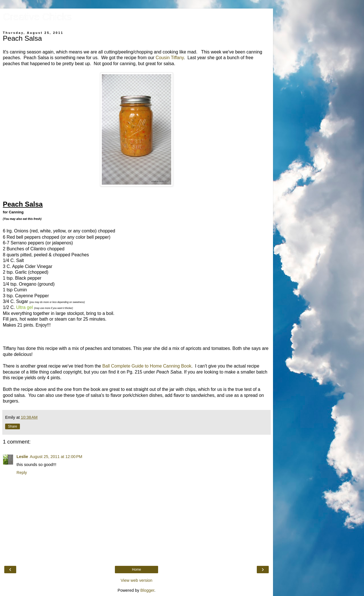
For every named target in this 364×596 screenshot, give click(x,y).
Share (13, 426)
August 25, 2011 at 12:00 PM (56, 457)
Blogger (147, 590)
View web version (136, 580)
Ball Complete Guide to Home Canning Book (147, 366)
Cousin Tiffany (170, 58)
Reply (22, 473)
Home (136, 570)
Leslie (22, 457)
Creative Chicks (37, 17)
